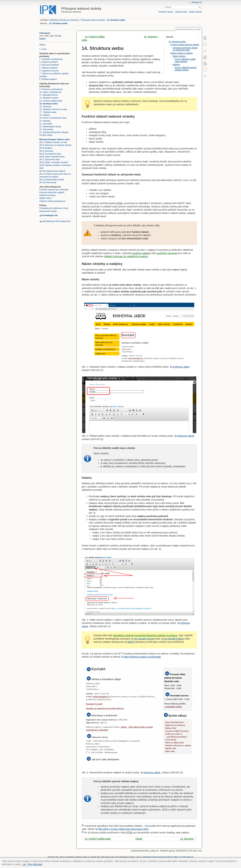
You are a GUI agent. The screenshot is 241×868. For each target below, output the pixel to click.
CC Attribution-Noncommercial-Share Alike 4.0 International (166, 857)
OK (24, 865)
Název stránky (179, 56)
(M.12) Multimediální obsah (52, 180)
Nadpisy (176, 65)
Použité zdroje (46, 135)
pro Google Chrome (144, 639)
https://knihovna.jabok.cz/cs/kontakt (142, 657)
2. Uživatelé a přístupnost (51, 59)
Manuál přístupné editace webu (55, 139)
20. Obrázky (45, 121)
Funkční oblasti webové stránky (185, 45)
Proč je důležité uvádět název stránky (185, 60)
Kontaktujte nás (50, 215)
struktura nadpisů (141, 253)
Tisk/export (45, 33)
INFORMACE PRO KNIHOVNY (57, 221)
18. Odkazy (45, 115)
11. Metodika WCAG (49, 95)
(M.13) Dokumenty (48, 182)
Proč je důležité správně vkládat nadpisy (186, 69)
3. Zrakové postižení (49, 62)
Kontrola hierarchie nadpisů (52, 192)
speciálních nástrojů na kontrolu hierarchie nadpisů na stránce (145, 635)
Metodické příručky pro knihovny (64, 20)
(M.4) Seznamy (46, 151)
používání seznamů (167, 253)
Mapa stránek (195, 12)
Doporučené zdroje (48, 211)
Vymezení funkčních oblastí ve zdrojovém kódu (185, 49)
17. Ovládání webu (48, 112)
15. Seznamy (45, 107)
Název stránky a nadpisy (182, 53)
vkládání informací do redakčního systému (126, 256)
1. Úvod (43, 49)
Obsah (42, 45)
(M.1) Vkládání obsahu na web (53, 142)
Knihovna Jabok (181, 367)
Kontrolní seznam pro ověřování (54, 190)
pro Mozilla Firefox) (174, 639)
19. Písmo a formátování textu (53, 118)
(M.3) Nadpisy (46, 148)
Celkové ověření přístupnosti (52, 201)
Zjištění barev (46, 198)
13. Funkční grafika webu (51, 101)
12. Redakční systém (49, 98)
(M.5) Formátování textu (50, 154)
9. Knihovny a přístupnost (51, 89)
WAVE (131, 642)
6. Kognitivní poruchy (49, 71)
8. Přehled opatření (48, 79)
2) (122, 653)
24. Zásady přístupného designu (54, 132)
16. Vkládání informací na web (53, 109)
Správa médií (181, 12)
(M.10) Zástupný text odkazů (52, 171)
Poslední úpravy (166, 12)
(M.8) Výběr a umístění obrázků (54, 162)
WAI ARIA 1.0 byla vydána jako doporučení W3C (123, 829)
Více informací (35, 864)
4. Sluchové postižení (49, 65)
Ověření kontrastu (47, 195)
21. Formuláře (46, 124)
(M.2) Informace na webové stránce (55, 145)
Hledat (200, 7)
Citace (42, 39)
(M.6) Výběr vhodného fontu (52, 157)
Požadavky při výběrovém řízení (54, 208)
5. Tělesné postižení (48, 68)
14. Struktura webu (116, 20)
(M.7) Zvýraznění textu (50, 160)
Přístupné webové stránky (93, 20)
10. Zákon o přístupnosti (50, 92)
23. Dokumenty (46, 129)
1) (184, 202)
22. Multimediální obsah (50, 127)
